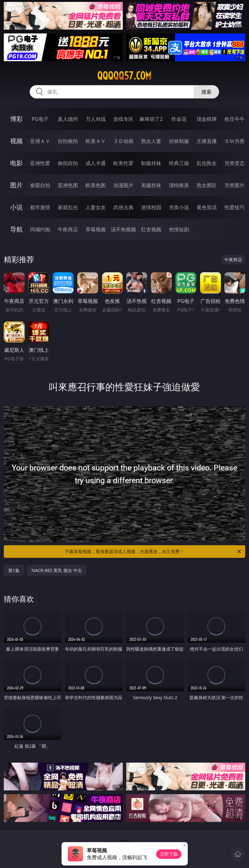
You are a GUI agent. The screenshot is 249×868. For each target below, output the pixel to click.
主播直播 (207, 141)
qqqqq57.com (124, 76)
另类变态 (234, 163)
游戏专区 (123, 119)
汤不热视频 (123, 229)
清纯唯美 (179, 185)
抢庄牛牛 (234, 119)
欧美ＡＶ (96, 141)
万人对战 (96, 119)
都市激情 (40, 207)
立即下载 (169, 854)
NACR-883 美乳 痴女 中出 (57, 570)
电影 (16, 163)
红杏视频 (151, 229)
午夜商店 (68, 229)
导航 (16, 229)
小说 (16, 207)
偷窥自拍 (40, 185)
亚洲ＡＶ (40, 141)
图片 (16, 185)
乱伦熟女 (207, 163)
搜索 (206, 92)
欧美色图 (96, 185)
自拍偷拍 (68, 141)
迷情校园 (151, 207)
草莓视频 (96, 229)
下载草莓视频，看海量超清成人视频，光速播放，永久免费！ (153, 552)
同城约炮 (40, 229)
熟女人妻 (151, 141)
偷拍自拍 (68, 163)
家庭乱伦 (68, 207)
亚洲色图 (68, 185)
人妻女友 (96, 207)
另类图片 (234, 185)
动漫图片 (123, 185)
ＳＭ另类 (234, 141)
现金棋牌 (207, 119)
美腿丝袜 (151, 185)
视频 (16, 141)
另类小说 (179, 207)
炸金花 (179, 119)
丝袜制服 (179, 141)
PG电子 (40, 119)
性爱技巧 (234, 207)
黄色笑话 (207, 207)
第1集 (14, 570)
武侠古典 (123, 207)
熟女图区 (207, 185)
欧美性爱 (123, 163)
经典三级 (179, 163)
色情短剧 (179, 229)
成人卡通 (96, 163)
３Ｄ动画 (123, 141)
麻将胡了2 (151, 119)
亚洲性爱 (40, 163)
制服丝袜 (151, 163)
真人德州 (68, 119)
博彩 (16, 119)
